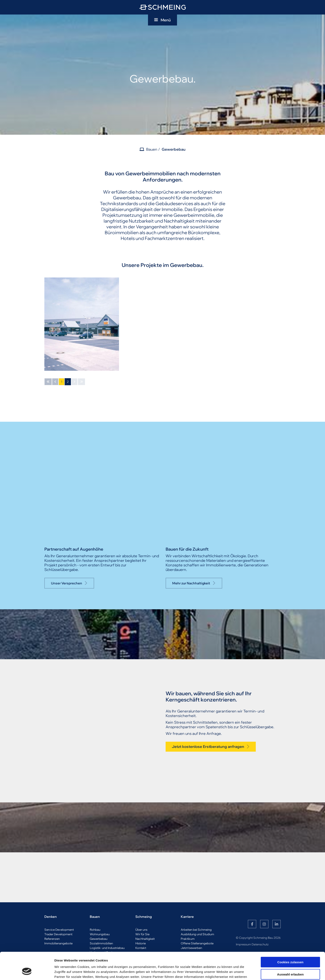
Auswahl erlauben (290, 951)
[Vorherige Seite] (55, 382)
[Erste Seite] (48, 382)
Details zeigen (220, 972)
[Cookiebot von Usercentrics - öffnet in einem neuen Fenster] (27, 972)
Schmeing (144, 917)
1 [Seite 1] (62, 382)
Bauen (152, 149)
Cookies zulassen (290, 939)
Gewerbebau (174, 149)
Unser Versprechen (67, 583)
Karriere (187, 917)
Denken (51, 917)
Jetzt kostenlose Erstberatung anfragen (208, 747)
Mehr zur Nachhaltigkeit (191, 583)
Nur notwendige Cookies (290, 963)
